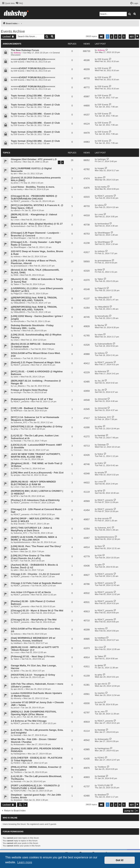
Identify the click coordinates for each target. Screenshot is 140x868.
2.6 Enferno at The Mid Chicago (29, 721)
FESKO (17, 763)
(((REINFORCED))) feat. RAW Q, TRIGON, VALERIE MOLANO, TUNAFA (34, 299)
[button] (101, 36)
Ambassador (19, 744)
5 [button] (124, 36)
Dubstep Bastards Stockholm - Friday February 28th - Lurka (32, 327)
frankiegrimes (20, 754)
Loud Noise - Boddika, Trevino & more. (33, 187)
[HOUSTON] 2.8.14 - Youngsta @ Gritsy (33, 675)
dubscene (102, 371)
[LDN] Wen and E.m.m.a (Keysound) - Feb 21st (37, 473)
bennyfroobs (19, 321)
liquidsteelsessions (22, 542)
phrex (16, 183)
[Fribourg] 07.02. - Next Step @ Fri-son (33, 656)
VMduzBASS (19, 303)
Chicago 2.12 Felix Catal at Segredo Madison (36, 583)
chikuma (17, 162)
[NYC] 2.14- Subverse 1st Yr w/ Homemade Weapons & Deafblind (35, 419)
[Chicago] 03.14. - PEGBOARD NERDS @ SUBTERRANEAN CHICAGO (34, 197)
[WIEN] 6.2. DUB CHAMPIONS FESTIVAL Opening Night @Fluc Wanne (34, 713)
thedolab (17, 441)
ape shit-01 (18, 689)
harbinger (102, 159)
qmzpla (17, 475)
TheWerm (18, 772)
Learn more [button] (25, 862)
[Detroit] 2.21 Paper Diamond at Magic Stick (36, 362)
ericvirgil (17, 392)
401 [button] (132, 36)
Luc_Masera (19, 386)
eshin (16, 377)
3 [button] (116, 36)
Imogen (101, 168)
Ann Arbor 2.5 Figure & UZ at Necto (31, 592)
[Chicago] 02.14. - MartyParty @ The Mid (34, 620)
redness (17, 256)
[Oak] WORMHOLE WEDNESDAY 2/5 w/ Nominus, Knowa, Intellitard (33, 639)
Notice (16, 459)
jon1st (16, 708)
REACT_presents (21, 201)
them (16, 551)
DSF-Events (19, 62)
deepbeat (18, 800)
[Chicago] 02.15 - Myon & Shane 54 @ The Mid (37, 611)
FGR (16, 561)
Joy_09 (101, 381)
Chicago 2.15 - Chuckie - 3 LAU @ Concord (35, 574)
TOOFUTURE (20, 791)
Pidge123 (18, 294)
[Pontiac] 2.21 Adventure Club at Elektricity (35, 500)
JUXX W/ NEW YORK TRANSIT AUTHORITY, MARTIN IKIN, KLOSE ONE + (36, 455)
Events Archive (13, 31)
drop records (19, 524)
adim (16, 570)
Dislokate (18, 450)
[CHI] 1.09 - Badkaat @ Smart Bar (30, 408)
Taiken (17, 284)
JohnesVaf (102, 399)
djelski (16, 671)
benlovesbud (19, 226)
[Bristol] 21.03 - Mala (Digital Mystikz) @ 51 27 (37, 224)
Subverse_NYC (20, 422)
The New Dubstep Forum (25, 50)
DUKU (16, 468)
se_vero (17, 717)
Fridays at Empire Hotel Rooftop (29, 390)
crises (16, 340)
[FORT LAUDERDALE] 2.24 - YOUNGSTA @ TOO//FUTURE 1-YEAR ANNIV (35, 787)
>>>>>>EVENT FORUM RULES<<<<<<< (33, 59)
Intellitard (18, 643)
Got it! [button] (120, 860)
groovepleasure (20, 266)
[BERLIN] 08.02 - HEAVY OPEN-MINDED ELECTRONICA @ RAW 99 (33, 483)
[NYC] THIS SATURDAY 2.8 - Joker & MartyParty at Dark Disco (31, 529)
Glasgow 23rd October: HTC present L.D (34, 159)
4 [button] (120, 36)
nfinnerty (17, 698)
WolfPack (18, 411)
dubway (17, 53)
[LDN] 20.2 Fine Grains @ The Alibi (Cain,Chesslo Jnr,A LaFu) (31, 557)
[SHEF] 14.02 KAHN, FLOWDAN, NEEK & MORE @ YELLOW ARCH (34, 538)
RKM (16, 275)
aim (15, 174)
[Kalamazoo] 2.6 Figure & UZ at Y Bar (32, 399)
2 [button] (112, 36)
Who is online (10, 818)
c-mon (16, 220)
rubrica (17, 210)
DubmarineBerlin (21, 349)
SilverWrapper (20, 238)
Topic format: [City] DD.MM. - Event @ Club (35, 96)
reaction (101, 693)
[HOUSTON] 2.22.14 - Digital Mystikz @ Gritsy (37, 426)
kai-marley (18, 189)
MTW (16, 496)
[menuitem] (19, 3)
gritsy (16, 429)
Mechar (17, 331)
